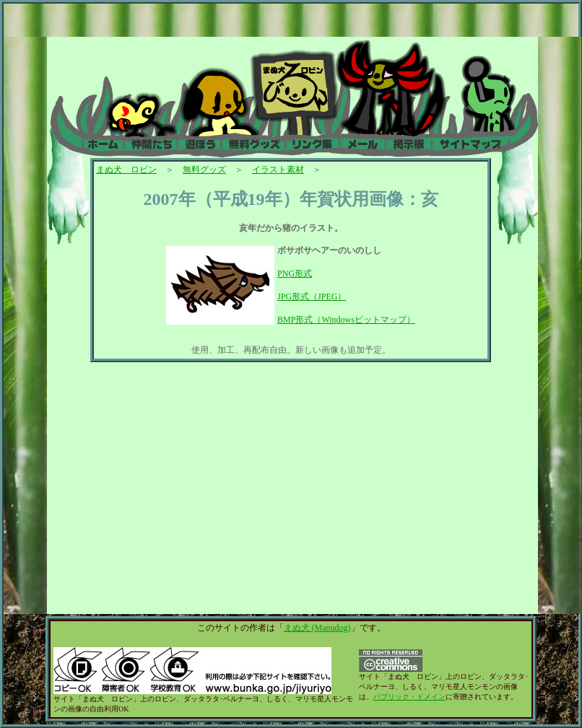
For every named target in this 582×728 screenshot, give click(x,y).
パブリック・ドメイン (409, 697)
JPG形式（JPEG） (312, 297)
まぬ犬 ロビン (126, 170)
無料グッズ (204, 170)
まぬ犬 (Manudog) (317, 628)
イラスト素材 (278, 170)
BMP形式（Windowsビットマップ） (346, 320)
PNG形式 (295, 273)
